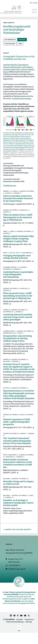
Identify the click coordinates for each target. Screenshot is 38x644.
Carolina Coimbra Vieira (12, 69)
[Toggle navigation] (34, 11)
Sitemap (29, 622)
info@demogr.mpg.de (17, 569)
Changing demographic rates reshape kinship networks (17, 257)
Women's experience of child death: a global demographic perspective (17, 422)
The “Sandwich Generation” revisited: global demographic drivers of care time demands (17, 441)
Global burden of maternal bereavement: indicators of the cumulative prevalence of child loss (18, 463)
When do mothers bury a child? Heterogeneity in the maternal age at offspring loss (18, 217)
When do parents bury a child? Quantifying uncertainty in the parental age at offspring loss (18, 296)
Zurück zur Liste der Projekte (18, 530)
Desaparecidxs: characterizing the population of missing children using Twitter (18, 338)
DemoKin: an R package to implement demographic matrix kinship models (18, 503)
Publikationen (10, 44)
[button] (31, 3)
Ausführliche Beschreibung (22, 99)
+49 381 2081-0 (14, 565)
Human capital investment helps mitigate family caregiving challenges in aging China (19, 239)
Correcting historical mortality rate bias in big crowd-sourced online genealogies (18, 317)
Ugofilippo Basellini (10, 65)
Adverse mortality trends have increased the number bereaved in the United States (18, 198)
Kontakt (20, 619)
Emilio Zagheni (27, 67)
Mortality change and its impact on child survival (18, 483)
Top (19, 631)
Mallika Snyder (16, 67)
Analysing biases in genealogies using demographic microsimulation (18, 274)
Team (20, 44)
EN (34, 3)
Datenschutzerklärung (15, 622)
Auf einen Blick (10, 40)
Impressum (29, 619)
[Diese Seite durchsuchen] (30, 3)
